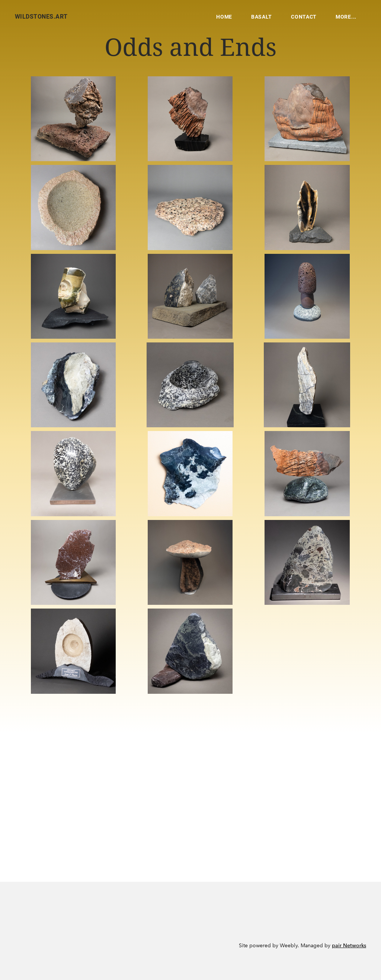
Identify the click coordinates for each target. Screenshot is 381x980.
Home (224, 17)
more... (346, 17)
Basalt (262, 17)
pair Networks (349, 946)
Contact (304, 17)
